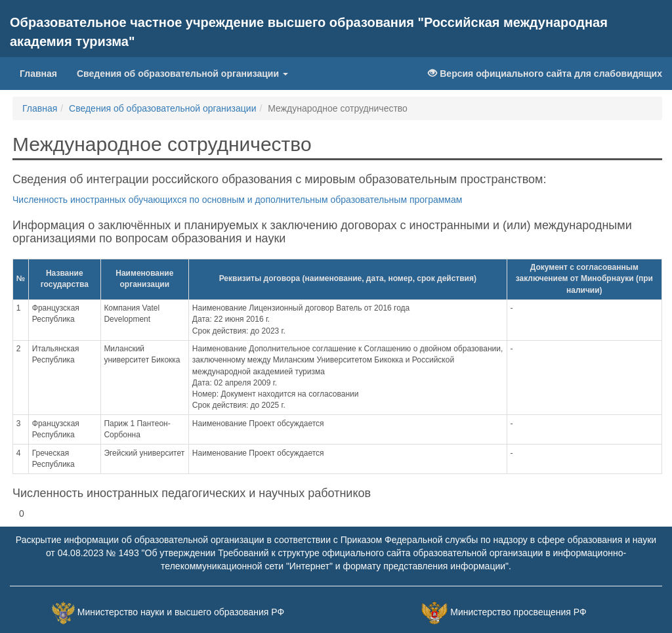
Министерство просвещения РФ (518, 612)
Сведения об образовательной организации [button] (182, 74)
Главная (38, 74)
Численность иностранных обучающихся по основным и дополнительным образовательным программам (237, 200)
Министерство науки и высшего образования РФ (181, 612)
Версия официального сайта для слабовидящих (545, 74)
